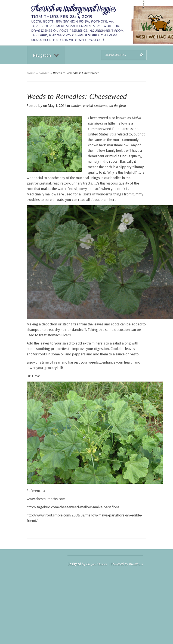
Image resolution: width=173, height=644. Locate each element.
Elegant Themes (97, 564)
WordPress (136, 564)
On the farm (117, 106)
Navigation (46, 55)
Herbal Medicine (95, 106)
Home (31, 73)
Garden (44, 73)
